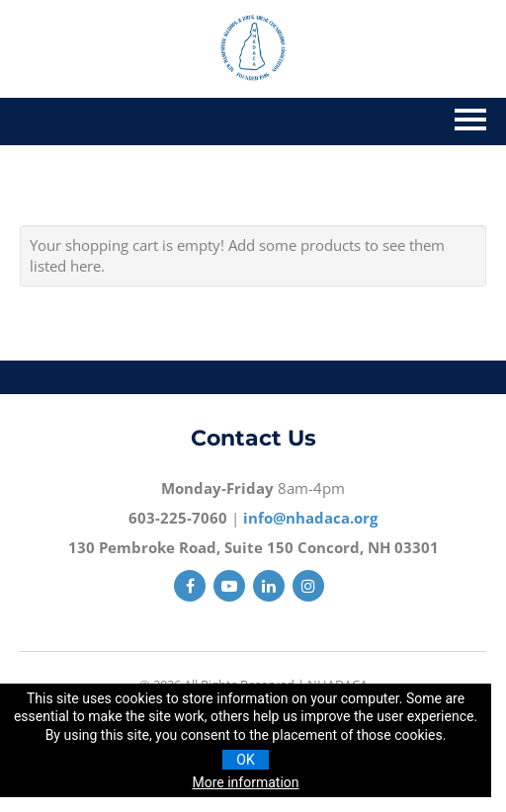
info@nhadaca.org (310, 518)
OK (245, 760)
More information (245, 782)
